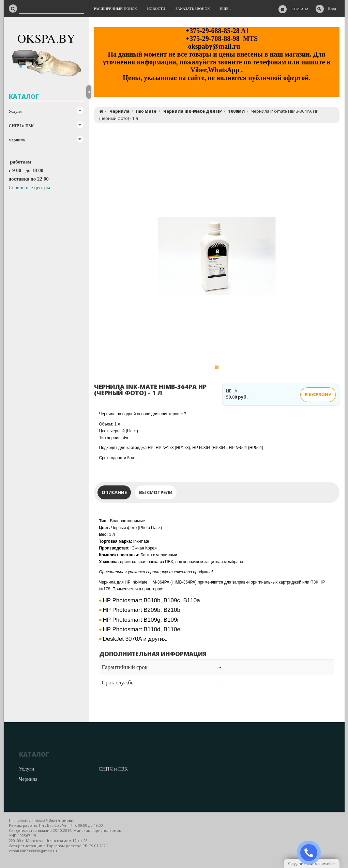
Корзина (300, 9)
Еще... (226, 9)
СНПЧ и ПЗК (21, 126)
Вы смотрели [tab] (156, 492)
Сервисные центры (30, 187)
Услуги (15, 111)
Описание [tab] (114, 492)
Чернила (17, 140)
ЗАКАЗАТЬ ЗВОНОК (312, 853)
